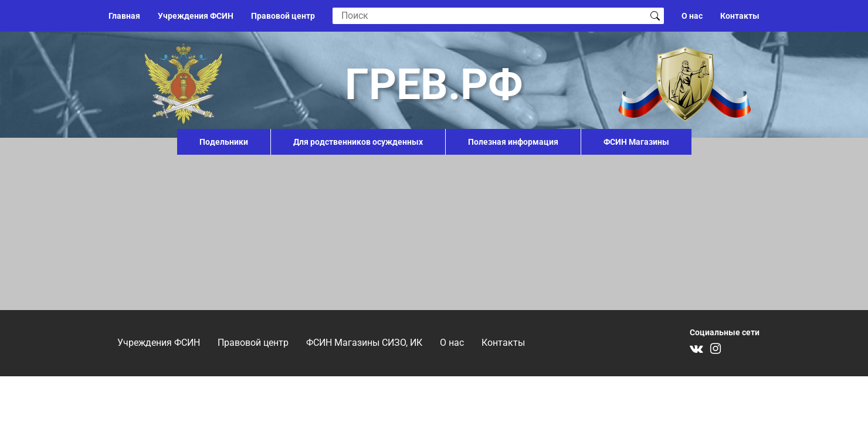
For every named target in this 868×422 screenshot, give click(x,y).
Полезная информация (513, 142)
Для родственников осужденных (358, 142)
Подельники (224, 142)
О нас (692, 16)
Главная (124, 16)
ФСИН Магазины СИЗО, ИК (364, 343)
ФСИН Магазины (636, 142)
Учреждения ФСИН (196, 16)
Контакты (740, 16)
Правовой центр (283, 16)
